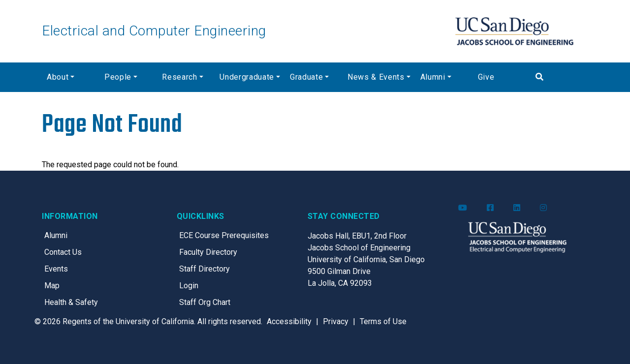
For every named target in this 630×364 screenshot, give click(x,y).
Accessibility (289, 321)
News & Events (376, 77)
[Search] (559, 77)
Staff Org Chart (205, 302)
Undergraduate (247, 77)
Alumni (433, 77)
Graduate (306, 77)
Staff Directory (205, 269)
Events (56, 269)
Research (179, 77)
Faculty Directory (208, 252)
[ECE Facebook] (490, 208)
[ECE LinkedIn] (517, 208)
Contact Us (63, 252)
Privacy (336, 321)
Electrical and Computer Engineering (154, 31)
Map (52, 286)
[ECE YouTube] (463, 208)
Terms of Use (383, 321)
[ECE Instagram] (543, 208)
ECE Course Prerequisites (224, 235)
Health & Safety (71, 302)
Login (189, 286)
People (118, 77)
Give (486, 77)
